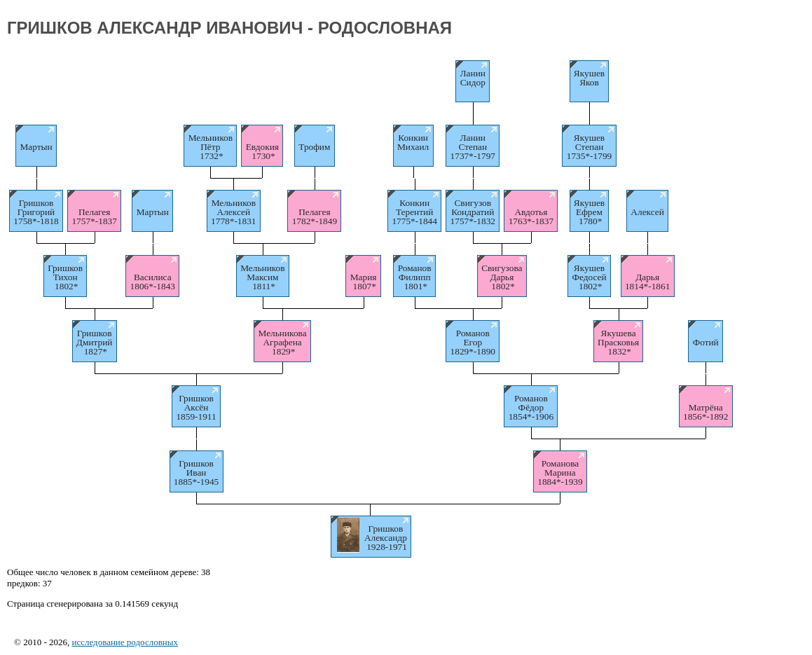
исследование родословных (125, 642)
